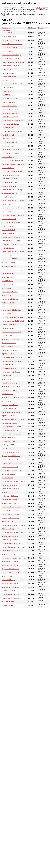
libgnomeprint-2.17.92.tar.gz (10, 339)
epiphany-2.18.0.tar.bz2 (9, 102)
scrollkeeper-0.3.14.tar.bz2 (10, 496)
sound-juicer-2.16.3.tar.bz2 (10, 299)
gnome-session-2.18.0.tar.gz (11, 372)
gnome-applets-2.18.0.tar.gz (11, 40)
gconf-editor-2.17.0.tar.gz (10, 390)
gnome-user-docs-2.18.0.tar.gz (11, 55)
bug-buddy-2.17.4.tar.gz (9, 423)
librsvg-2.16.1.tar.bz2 (8, 554)
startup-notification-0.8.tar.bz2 (11, 584)
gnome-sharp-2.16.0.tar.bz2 (10, 514)
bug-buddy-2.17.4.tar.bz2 (10, 500)
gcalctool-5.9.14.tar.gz (9, 233)
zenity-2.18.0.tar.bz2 (8, 277)
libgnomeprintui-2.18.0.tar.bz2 (11, 456)
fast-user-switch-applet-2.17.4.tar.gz (13, 368)
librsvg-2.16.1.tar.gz (8, 492)
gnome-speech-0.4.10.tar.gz (11, 518)
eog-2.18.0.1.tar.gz (8, 255)
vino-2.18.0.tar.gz (7, 401)
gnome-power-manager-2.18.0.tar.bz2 (14, 215)
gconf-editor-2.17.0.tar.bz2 (10, 441)
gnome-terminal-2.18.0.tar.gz (11, 150)
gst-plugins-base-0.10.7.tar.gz (11, 241)
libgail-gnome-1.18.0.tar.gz (10, 562)
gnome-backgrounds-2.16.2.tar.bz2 (13, 321)
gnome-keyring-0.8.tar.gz (10, 485)
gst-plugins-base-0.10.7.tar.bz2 (11, 332)
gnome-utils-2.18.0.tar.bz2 (10, 117)
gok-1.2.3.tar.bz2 (7, 314)
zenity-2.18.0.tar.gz (8, 248)
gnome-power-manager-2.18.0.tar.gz (13, 164)
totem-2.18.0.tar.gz (8, 157)
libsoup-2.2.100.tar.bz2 (9, 503)
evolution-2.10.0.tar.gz (9, 33)
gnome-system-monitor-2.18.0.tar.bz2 (13, 252)
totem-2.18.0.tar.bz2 (8, 204)
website (3, 16)
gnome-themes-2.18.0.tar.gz (11, 153)
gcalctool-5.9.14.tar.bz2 (9, 325)
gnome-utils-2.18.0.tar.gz (10, 99)
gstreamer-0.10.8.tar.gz (9, 186)
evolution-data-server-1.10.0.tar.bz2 (13, 62)
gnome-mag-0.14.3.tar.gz (10, 350)
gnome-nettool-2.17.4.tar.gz (10, 452)
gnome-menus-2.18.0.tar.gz (10, 489)
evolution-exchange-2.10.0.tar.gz (12, 270)
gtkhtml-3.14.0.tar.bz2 (9, 303)
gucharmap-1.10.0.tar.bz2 (10, 179)
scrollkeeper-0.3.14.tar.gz (10, 445)
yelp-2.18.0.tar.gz (7, 295)
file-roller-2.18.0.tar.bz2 (9, 343)
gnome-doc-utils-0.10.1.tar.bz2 (11, 551)
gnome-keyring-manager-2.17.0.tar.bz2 (14, 532)
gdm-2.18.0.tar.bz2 (8, 128)
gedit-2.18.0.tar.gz (7, 91)
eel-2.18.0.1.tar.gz (7, 394)
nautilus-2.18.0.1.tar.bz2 (9, 106)
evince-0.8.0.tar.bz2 (8, 285)
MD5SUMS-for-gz (7, 605)
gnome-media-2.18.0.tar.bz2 (11, 142)
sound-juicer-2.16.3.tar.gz (10, 266)
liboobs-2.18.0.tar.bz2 (8, 576)
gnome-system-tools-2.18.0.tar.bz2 (13, 161)
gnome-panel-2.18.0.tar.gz (10, 110)
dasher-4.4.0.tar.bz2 (8, 73)
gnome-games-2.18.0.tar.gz (10, 47)
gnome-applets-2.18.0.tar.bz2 (11, 58)
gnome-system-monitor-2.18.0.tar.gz (13, 201)
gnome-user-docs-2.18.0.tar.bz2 (12, 84)
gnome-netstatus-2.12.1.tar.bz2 (12, 507)
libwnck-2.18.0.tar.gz (8, 474)
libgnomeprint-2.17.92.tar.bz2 (11, 398)
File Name (5, 28)
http (37, 8)
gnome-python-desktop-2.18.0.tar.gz (13, 470)
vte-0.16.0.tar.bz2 (7, 347)
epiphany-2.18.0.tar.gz (9, 77)
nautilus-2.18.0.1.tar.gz (9, 80)
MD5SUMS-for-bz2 (8, 602)
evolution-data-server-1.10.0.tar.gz (13, 44)
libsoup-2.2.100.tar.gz (8, 438)
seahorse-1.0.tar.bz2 (8, 230)
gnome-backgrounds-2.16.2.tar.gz (12, 317)
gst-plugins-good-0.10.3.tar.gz (11, 237)
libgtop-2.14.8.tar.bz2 (8, 416)
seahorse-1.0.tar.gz (8, 168)
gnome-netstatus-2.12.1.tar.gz (11, 434)
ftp (44, 8)
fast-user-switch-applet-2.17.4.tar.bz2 (13, 419)
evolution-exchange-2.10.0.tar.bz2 (12, 357)
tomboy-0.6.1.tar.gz (8, 274)
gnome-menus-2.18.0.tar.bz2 (11, 543)
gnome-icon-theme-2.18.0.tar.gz (12, 131)
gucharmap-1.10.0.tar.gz (9, 139)
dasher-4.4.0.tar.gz (8, 51)
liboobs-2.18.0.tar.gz (8, 529)
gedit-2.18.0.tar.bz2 (8, 135)
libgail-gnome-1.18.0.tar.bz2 (10, 587)
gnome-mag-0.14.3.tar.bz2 (10, 405)
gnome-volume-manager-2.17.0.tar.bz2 (14, 558)
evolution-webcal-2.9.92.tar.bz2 (12, 598)
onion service (7, 9)
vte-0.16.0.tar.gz (7, 288)
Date (39, 28)
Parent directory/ (7, 30)
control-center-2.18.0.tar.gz (10, 124)
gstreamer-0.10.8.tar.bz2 (9, 244)
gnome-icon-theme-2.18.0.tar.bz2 (12, 172)
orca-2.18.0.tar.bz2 (8, 365)
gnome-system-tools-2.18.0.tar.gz (12, 120)
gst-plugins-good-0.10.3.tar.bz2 (12, 336)
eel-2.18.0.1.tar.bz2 (8, 449)
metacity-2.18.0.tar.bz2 (9, 219)
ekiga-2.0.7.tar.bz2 (8, 88)
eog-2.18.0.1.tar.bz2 (8, 306)
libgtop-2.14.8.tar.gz (8, 354)
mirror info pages (30, 11)
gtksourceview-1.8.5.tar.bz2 (10, 409)
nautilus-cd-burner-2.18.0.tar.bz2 (12, 427)
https (41, 8)
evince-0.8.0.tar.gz (8, 197)
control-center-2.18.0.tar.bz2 (11, 193)
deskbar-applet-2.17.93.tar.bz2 (11, 463)
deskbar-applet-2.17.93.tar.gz (11, 376)
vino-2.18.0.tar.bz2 (8, 478)
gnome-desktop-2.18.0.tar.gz (11, 259)
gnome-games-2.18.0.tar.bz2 (11, 66)
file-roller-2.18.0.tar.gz (9, 263)
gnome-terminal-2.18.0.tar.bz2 (11, 223)
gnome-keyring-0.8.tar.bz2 (10, 540)
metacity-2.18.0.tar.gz (8, 146)
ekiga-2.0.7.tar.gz (7, 69)
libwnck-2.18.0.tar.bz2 (9, 522)
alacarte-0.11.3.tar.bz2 (9, 591)
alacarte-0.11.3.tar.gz (8, 580)
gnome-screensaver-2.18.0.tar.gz (12, 190)
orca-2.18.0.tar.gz (7, 281)
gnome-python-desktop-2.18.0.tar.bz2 (13, 547)
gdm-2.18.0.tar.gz (7, 95)
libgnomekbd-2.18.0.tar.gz (10, 536)
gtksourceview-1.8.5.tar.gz (10, 292)
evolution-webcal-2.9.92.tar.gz (11, 594)
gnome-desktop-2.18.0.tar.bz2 (11, 310)
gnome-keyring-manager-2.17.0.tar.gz (14, 481)
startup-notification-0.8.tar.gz (11, 565)
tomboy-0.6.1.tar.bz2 (8, 328)
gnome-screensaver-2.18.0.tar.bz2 (13, 208)
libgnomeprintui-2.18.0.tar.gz (11, 387)
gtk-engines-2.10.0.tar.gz (10, 383)
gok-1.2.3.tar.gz (7, 212)
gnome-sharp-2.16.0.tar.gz (10, 460)
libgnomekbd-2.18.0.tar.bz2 (10, 569)
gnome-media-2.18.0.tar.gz (10, 113)
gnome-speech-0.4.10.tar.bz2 (11, 573)
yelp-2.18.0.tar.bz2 (8, 379)
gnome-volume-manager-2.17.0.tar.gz (14, 525)
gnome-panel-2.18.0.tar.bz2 (10, 175)
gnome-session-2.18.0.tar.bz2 (11, 430)
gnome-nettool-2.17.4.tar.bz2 (11, 511)
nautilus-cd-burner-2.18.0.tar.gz (12, 361)
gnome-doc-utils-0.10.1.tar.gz (11, 412)
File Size (31, 28)
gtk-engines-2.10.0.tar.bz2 (10, 467)
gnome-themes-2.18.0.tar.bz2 (11, 182)
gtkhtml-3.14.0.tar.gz (8, 226)
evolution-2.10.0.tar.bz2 (9, 37)
